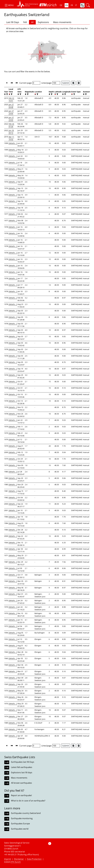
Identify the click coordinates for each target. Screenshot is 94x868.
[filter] (7, 94)
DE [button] (61, 5)
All (32, 22)
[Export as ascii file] (79, 83)
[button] (9, 5)
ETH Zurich (16, 862)
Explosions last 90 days (22, 772)
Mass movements (62, 22)
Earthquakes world (20, 829)
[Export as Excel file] (73, 83)
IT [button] (76, 5)
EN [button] (67, 5)
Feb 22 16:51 (11, 99)
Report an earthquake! (21, 795)
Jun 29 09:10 (11, 132)
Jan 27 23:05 (11, 112)
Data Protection (34, 859)
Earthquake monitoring (22, 818)
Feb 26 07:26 (11, 125)
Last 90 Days (13, 22)
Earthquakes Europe (20, 824)
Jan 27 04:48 (11, 106)
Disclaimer (19, 859)
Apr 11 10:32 (11, 138)
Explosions (43, 22)
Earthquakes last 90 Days (23, 762)
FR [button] (72, 5)
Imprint (8, 859)
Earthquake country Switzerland (26, 813)
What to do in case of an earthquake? (28, 801)
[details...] (13, 143)
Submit (66, 83)
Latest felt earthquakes (22, 767)
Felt (25, 22)
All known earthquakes (21, 783)
